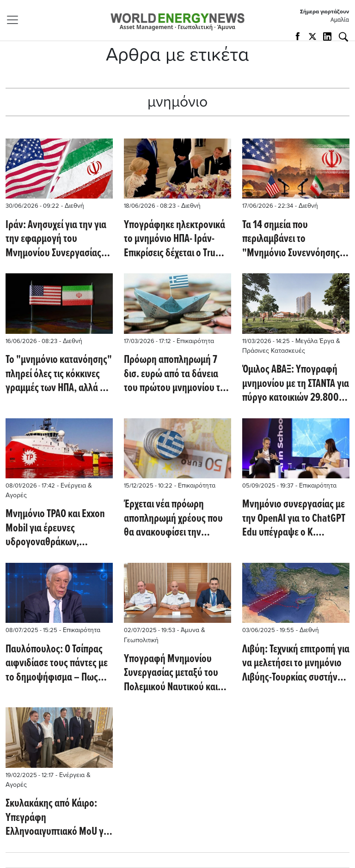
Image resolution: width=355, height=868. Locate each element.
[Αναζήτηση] (343, 37)
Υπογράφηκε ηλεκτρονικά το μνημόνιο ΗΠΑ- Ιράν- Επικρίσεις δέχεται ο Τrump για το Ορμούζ (176, 239)
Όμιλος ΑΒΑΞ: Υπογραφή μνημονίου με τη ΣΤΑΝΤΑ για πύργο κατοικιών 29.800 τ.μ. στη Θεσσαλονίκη (296, 384)
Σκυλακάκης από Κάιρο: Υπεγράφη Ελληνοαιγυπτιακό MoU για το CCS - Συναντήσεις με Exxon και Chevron (58, 818)
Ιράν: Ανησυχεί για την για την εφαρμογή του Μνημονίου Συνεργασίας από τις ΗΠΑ (56, 239)
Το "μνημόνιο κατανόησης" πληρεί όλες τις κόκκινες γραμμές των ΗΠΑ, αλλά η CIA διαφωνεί (59, 374)
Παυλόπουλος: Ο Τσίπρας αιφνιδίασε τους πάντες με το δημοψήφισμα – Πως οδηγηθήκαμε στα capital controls (57, 664)
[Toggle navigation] (15, 20)
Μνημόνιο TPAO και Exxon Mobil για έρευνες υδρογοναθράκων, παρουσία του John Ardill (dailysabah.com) (55, 528)
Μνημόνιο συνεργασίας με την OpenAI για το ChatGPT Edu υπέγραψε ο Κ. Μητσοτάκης (294, 519)
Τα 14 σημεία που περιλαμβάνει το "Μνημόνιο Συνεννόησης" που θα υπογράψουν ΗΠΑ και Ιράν (293, 239)
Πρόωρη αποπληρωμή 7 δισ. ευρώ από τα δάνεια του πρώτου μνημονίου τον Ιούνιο (177, 374)
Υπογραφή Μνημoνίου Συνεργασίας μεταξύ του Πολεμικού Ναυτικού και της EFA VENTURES (171, 673)
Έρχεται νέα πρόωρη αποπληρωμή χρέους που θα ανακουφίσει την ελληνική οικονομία (173, 519)
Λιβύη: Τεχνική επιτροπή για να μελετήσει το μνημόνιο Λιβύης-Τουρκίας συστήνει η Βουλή (296, 664)
